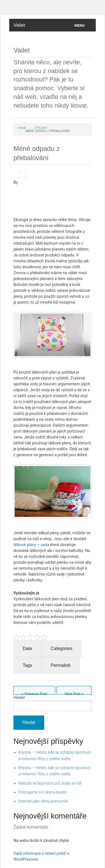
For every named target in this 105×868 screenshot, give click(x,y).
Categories (61, 648)
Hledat (19, 697)
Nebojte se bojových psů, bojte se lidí (50, 783)
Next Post (74, 693)
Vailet (19, 25)
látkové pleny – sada (31, 545)
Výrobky (41, 128)
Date (27, 648)
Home (22, 128)
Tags (27, 665)
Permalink (61, 665)
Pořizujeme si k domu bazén (43, 792)
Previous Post (34, 693)
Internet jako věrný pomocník (43, 801)
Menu (80, 25)
